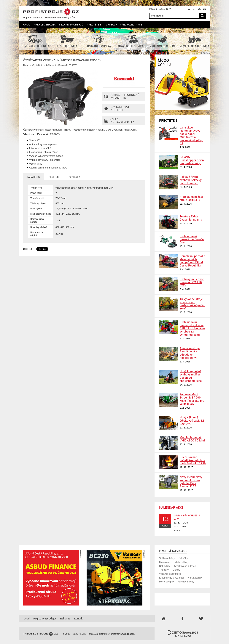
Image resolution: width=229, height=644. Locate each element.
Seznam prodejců (71, 24)
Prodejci (54, 177)
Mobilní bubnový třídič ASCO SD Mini (192, 439)
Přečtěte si (94, 24)
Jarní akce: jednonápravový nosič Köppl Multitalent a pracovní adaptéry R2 (191, 135)
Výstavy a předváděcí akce (124, 24)
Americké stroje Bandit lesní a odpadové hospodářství (190, 353)
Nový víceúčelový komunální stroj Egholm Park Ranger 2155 (191, 482)
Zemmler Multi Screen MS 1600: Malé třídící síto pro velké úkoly (192, 399)
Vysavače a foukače (170, 574)
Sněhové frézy (167, 558)
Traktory (164, 570)
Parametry (34, 177)
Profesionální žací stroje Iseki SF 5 (191, 198)
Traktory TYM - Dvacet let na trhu (191, 218)
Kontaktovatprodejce (117, 109)
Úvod (27, 24)
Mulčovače (165, 562)
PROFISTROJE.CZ (51, 12)
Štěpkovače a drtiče (185, 566)
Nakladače (165, 566)
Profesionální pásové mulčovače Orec (192, 239)
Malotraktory (182, 562)
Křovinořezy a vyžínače (172, 578)
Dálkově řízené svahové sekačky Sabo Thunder (191, 180)
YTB (165, 619)
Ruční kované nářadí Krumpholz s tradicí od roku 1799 (193, 460)
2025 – (182, 634)
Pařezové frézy (186, 582)
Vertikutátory (195, 578)
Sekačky (183, 558)
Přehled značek (45, 24)
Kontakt (79, 618)
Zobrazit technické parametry (122, 97)
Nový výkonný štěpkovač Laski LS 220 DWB (192, 420)
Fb (183, 619)
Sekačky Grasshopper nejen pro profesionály (192, 160)
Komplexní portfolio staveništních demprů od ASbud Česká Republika (192, 261)
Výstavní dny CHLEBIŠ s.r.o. (187, 517)
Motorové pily (167, 582)
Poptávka (74, 177)
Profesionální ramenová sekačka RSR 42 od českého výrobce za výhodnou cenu (192, 328)
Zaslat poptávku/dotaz (119, 121)
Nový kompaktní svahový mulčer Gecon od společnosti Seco (191, 376)
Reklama (65, 618)
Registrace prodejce (45, 618)
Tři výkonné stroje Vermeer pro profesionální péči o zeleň (192, 304)
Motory (176, 570)
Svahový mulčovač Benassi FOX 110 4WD (192, 282)
